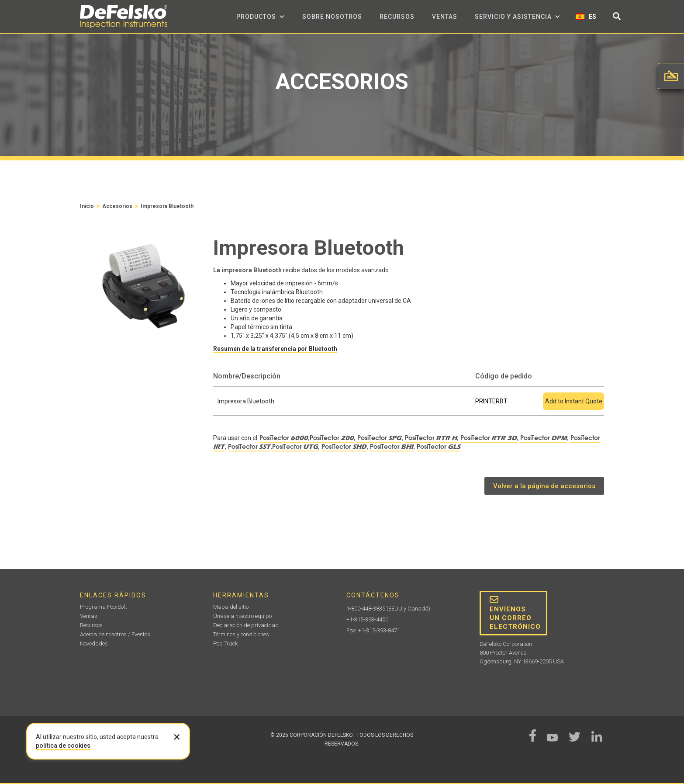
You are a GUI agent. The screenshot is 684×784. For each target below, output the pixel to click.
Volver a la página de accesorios (544, 486)
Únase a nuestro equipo (242, 616)
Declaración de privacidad (246, 625)
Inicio (87, 206)
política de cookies (63, 746)
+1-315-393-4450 (367, 619)
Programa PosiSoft (104, 607)
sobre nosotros (332, 17)
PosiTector (284, 438)
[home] (124, 17)
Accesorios (117, 206)
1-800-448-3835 (366, 609)
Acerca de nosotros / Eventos (115, 634)
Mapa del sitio (231, 607)
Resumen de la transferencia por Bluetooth (275, 349)
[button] (261, 17)
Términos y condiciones (241, 634)
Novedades (94, 644)
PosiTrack (225, 644)
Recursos (397, 17)
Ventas (445, 17)
